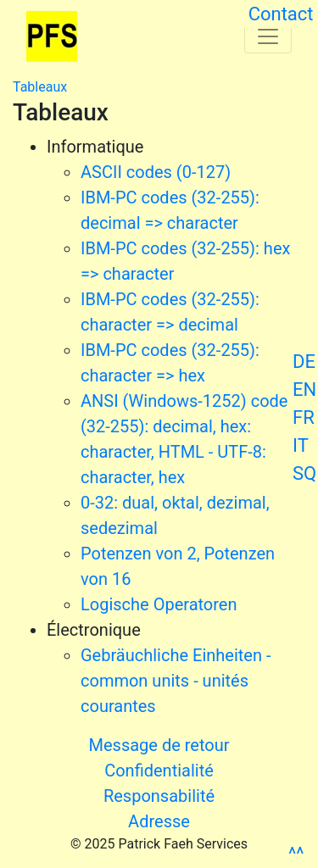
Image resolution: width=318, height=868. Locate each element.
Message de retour (159, 745)
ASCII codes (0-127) (156, 172)
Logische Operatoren (159, 604)
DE (304, 362)
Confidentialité (159, 771)
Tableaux (40, 87)
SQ (304, 473)
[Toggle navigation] (268, 36)
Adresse (159, 821)
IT (301, 445)
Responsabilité (159, 796)
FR (304, 417)
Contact (281, 14)
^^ (296, 854)
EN (304, 389)
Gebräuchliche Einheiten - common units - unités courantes (176, 681)
